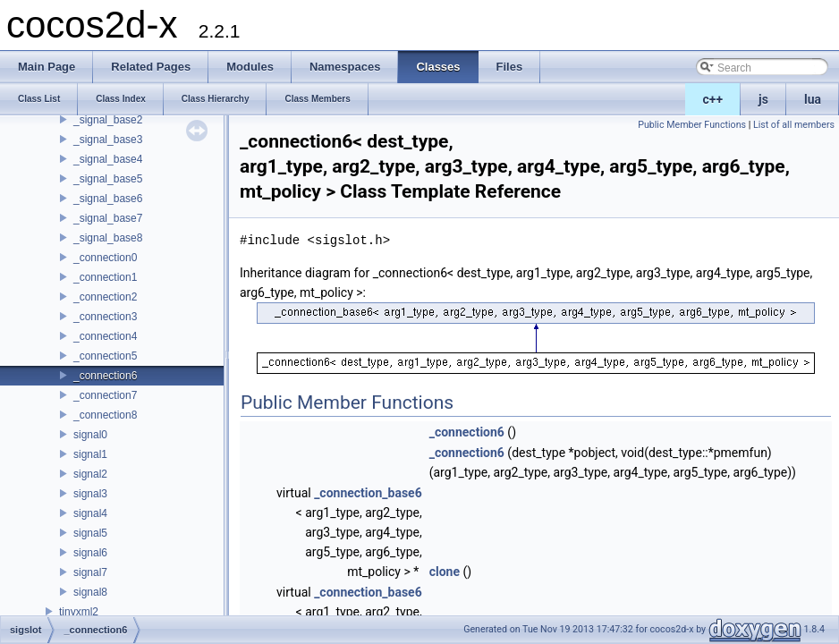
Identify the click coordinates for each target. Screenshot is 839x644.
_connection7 (105, 395)
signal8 (90, 592)
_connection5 (105, 356)
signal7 (90, 572)
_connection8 (105, 415)
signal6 (90, 553)
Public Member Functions (692, 125)
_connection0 (105, 258)
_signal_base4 (108, 159)
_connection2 (105, 297)
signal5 (90, 533)
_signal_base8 (108, 238)
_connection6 (105, 376)
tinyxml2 (79, 612)
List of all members (794, 125)
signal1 (90, 454)
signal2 (90, 474)
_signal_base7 (108, 218)
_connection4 (105, 336)
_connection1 (105, 277)
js (763, 99)
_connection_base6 (368, 493)
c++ (713, 99)
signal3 (90, 494)
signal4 (90, 513)
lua (813, 99)
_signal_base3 (108, 140)
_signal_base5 (108, 179)
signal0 (90, 435)
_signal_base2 (108, 120)
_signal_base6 (108, 199)
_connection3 (105, 317)
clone (445, 572)
